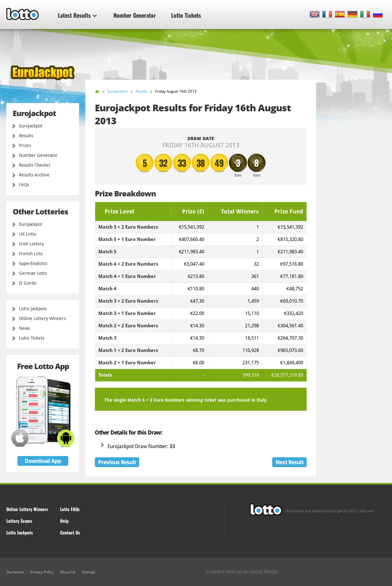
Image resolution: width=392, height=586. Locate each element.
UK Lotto (28, 234)
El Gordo (28, 283)
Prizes (25, 145)
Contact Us (70, 532)
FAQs (24, 185)
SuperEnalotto (33, 263)
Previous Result (117, 462)
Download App (43, 461)
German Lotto (33, 273)
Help (64, 521)
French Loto (31, 254)
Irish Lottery (31, 244)
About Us (68, 572)
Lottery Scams (19, 521)
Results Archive (34, 175)
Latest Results (77, 15)
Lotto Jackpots (33, 309)
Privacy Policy (42, 572)
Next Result (289, 462)
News (24, 328)
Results (26, 136)
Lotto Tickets (186, 15)
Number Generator (135, 15)
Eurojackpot (31, 126)
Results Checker (35, 165)
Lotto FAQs (70, 509)
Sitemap (88, 572)
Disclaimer (15, 572)
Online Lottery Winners (42, 318)
